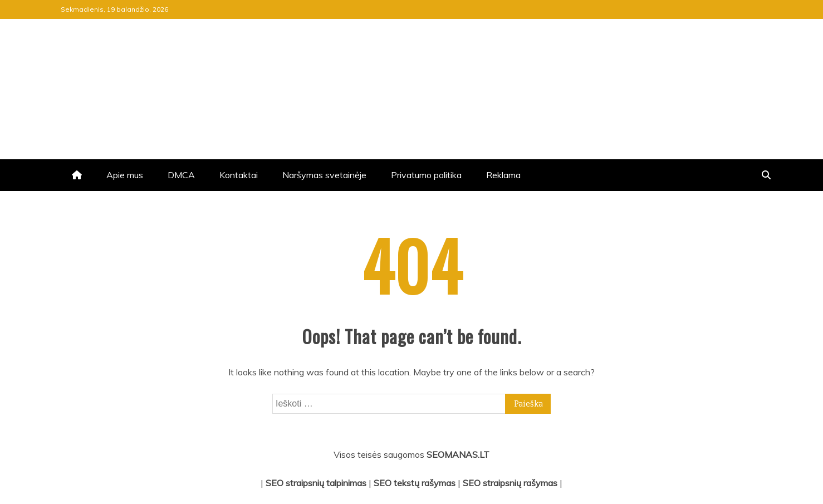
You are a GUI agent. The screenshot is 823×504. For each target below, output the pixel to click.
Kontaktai (239, 175)
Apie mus (125, 175)
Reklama (503, 175)
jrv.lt (93, 63)
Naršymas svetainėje (324, 175)
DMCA (181, 175)
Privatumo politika (426, 175)
